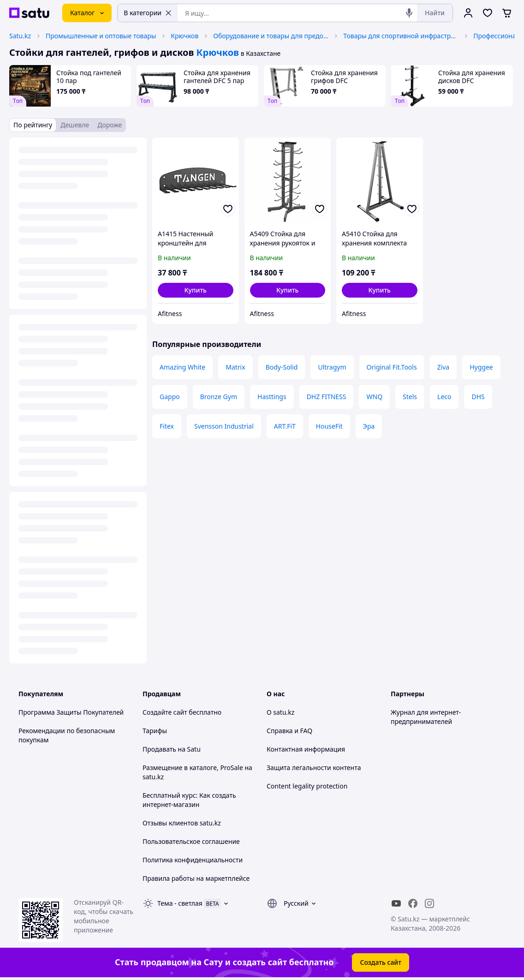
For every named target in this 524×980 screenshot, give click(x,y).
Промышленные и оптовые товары (101, 36)
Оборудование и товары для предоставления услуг (271, 36)
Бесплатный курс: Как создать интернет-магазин (189, 800)
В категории (148, 13)
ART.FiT (285, 426)
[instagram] (429, 903)
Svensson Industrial (224, 426)
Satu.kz (20, 36)
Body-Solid (282, 367)
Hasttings (272, 397)
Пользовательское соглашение (191, 841)
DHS (478, 397)
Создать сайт (381, 962)
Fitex (167, 426)
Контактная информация (306, 749)
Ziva (444, 367)
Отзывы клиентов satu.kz (182, 823)
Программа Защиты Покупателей (71, 712)
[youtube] (396, 903)
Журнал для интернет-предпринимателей (426, 717)
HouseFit (329, 426)
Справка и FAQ (289, 731)
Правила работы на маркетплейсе (196, 878)
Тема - (180, 903)
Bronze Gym (219, 397)
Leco (444, 397)
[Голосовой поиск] (409, 13)
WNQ (374, 397)
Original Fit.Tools (392, 367)
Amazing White (182, 367)
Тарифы (155, 731)
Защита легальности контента (314, 768)
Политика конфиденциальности (193, 860)
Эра (369, 426)
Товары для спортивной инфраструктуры (401, 36)
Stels (410, 397)
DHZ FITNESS (327, 397)
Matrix (235, 367)
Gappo (170, 397)
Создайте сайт (165, 712)
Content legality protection (307, 786)
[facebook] (413, 903)
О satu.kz (280, 712)
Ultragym (332, 367)
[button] (196, 290)
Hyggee (481, 367)
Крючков (185, 36)
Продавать (159, 749)
